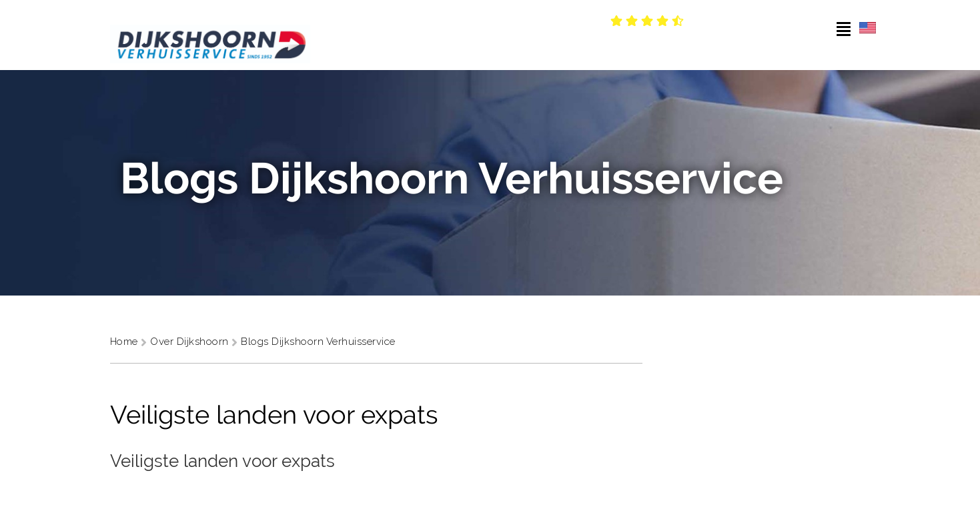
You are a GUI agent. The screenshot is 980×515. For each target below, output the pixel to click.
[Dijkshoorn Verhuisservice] (210, 35)
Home (126, 342)
